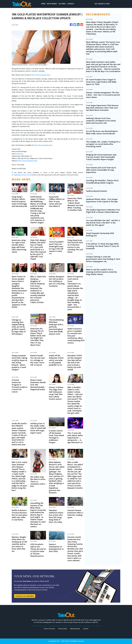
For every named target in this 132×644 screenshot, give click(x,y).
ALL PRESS (62, 4)
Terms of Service (49, 629)
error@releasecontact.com (21, 175)
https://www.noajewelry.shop (41, 75)
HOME (43, 4)
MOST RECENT (52, 4)
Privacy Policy (63, 629)
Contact (86, 629)
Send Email (19, 154)
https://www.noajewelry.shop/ (28, 161)
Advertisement (75, 629)
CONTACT (71, 4)
